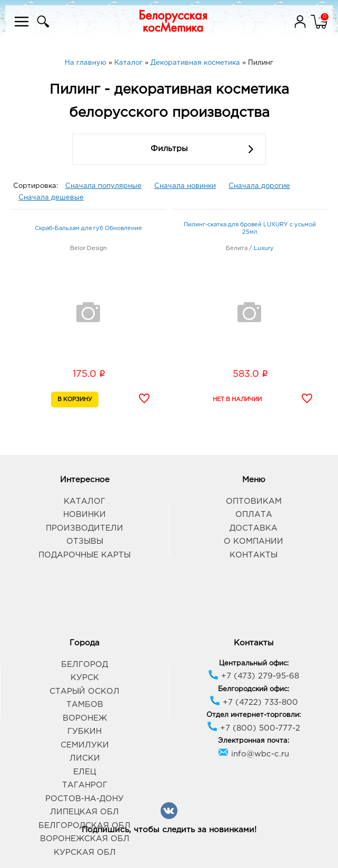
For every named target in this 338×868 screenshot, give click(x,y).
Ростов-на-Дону (84, 799)
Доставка (253, 528)
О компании (253, 541)
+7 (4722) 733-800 (254, 702)
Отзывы (85, 541)
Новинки (84, 515)
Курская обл (85, 852)
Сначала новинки (185, 186)
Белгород (84, 665)
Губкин (84, 731)
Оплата (254, 515)
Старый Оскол (84, 691)
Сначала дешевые (51, 198)
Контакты (253, 555)
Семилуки (85, 745)
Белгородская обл (84, 826)
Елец (84, 772)
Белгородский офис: (253, 689)
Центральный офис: (254, 664)
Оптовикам (254, 501)
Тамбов (85, 705)
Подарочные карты (84, 555)
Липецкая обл (84, 812)
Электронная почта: (253, 741)
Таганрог (85, 785)
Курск (85, 678)
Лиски (85, 758)
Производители (84, 528)
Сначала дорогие (259, 186)
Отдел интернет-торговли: (253, 715)
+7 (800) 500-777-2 (253, 728)
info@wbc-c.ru (253, 754)
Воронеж (85, 718)
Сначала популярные (103, 186)
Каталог (84, 501)
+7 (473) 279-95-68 (253, 676)
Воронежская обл (85, 839)
